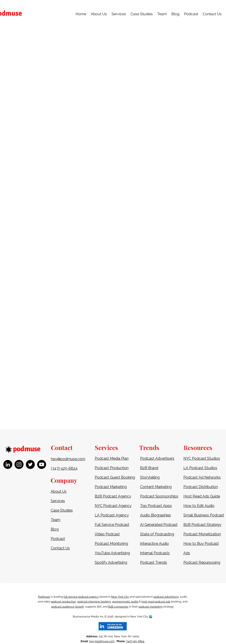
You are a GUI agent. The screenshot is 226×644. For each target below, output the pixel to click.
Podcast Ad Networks (202, 477)
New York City (120, 597)
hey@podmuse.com (102, 641)
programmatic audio (125, 602)
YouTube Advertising (112, 553)
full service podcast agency (81, 597)
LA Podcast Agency (112, 515)
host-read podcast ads (156, 602)
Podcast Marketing (111, 487)
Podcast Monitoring (111, 544)
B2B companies (118, 607)
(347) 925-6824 (135, 641)
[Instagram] (19, 464)
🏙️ (151, 617)
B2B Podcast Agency (113, 496)
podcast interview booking (94, 602)
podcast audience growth (68, 607)
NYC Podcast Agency (113, 506)
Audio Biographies (156, 515)
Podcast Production (112, 468)
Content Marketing (156, 487)
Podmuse (44, 597)
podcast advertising (166, 597)
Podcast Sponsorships (159, 496)
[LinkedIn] (8, 464)
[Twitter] (30, 464)
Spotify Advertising (111, 562)
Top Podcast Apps (156, 506)
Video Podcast (107, 534)
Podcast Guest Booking (115, 477)
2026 (111, 617)
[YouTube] (42, 464)
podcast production (63, 602)
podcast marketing (150, 607)
